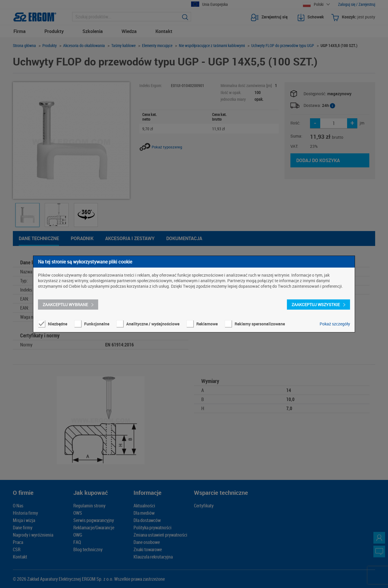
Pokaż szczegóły (335, 324)
